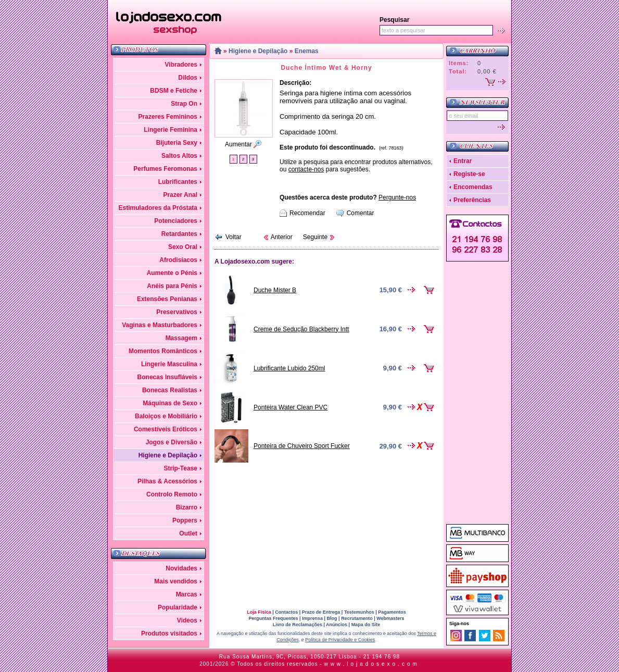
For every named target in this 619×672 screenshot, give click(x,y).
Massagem (181, 338)
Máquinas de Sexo (170, 403)
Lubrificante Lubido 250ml (289, 368)
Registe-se (469, 174)
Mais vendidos (176, 581)
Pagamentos (392, 612)
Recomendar (307, 213)
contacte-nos (306, 169)
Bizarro (187, 507)
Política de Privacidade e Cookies (340, 640)
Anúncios (337, 625)
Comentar (361, 213)
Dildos (188, 78)
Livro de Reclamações (298, 625)
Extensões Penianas (167, 299)
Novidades (181, 568)
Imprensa (312, 618)
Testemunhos (359, 612)
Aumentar (238, 144)
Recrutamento (357, 618)
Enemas (307, 51)
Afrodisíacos (178, 260)
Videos (187, 620)
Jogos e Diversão (172, 442)
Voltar (233, 237)
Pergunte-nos (397, 197)
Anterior (282, 237)
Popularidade (178, 607)
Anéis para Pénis (172, 286)
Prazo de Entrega (321, 612)
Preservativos (177, 312)
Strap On (184, 104)
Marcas (187, 594)
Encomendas (473, 187)
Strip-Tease (181, 468)
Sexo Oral (183, 247)
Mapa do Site (366, 625)
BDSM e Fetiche (174, 91)
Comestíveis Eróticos (166, 429)
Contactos (286, 612)
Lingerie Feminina (170, 130)
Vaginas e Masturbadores (160, 325)
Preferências (472, 200)
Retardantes (179, 234)
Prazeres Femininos (168, 117)
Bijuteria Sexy (177, 143)
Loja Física (259, 612)
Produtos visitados (169, 633)
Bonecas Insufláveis (167, 377)
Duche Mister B (275, 290)
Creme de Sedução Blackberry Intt (301, 329)
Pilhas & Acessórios (167, 481)
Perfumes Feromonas (165, 169)
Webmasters (390, 618)
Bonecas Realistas (170, 390)
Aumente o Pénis (172, 273)
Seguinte (315, 237)
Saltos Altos (179, 156)
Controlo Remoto (172, 494)
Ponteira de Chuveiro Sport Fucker (302, 446)
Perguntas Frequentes (273, 618)
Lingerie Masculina (169, 364)
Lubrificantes (178, 182)
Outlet (188, 533)
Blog (332, 618)
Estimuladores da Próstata (158, 208)
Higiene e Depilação (168, 455)
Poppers (185, 520)
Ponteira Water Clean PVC (290, 407)
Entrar (463, 161)
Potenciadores (176, 221)
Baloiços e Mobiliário (166, 416)
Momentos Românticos (163, 351)
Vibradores (181, 65)
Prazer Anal (180, 195)
